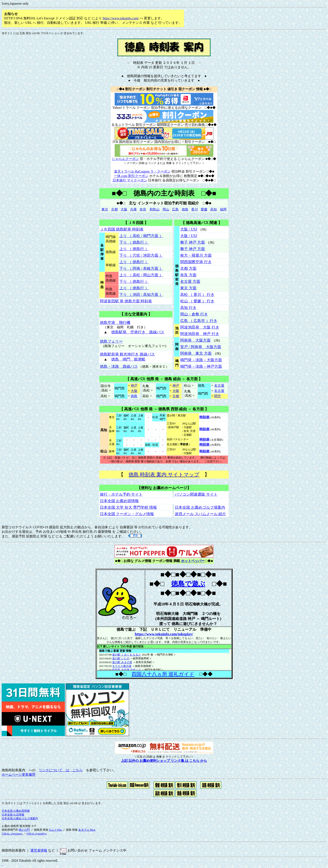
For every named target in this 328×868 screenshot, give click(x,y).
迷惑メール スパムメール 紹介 (200, 514)
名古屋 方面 (190, 282)
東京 (105, 209)
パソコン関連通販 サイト (196, 494)
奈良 (143, 209)
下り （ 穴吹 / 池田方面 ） (141, 255)
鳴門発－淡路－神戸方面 (201, 366)
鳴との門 (24, 830)
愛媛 (204, 209)
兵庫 (133, 209)
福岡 (223, 209)
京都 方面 (188, 268)
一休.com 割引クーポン (131, 176)
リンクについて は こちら (61, 770)
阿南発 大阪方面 (195, 340)
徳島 (185, 209)
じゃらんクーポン (125, 159)
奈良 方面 (188, 275)
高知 (214, 209)
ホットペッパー (193, 561)
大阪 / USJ (189, 229)
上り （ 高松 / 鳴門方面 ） (141, 236)
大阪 (124, 209)
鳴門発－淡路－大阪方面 (201, 360)
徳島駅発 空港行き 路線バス (138, 332)
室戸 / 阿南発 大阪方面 (201, 347)
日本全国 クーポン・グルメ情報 (127, 514)
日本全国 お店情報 (13, 815)
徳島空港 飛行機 (115, 323)
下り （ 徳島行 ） (134, 242)
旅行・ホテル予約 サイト (121, 494)
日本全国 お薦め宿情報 (119, 501)
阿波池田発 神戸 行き (200, 334)
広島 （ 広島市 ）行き (199, 321)
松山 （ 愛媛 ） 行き (197, 301)
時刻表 (204, 417)
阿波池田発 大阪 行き (200, 327)
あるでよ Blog (87, 830)
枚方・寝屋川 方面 (196, 255)
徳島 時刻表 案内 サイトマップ (164, 475)
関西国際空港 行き (196, 262)
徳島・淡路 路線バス (119, 366)
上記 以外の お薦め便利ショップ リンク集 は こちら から (164, 761)
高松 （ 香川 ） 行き (197, 295)
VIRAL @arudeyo (36, 834)
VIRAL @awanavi (12, 834)
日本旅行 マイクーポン (130, 180)
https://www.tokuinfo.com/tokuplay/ (164, 634)
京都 (114, 209)
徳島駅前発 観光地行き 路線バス (127, 354)
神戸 (134, 386)
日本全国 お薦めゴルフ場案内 (200, 507)
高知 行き (188, 308)
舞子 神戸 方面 (193, 242)
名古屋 (219, 386)
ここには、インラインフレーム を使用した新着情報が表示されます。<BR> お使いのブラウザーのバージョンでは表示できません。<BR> (164, 660)
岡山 (166, 209)
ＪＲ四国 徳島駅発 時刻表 (122, 229)
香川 (195, 209)
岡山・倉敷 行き (194, 314)
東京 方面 (188, 288)
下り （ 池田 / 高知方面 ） (141, 295)
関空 (218, 396)
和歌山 (155, 209)
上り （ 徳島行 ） (134, 249)
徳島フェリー (111, 341)
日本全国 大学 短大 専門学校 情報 (128, 507)
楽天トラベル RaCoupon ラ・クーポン (142, 171)
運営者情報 (39, 850)
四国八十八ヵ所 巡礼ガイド (163, 674)
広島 (175, 209)
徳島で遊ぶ (188, 584)
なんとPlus (55, 830)
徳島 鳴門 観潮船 (128, 359)
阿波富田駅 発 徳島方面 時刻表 (126, 301)
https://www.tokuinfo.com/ (121, 18)
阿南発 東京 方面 (196, 353)
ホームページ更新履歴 (19, 775)
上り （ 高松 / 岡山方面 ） (141, 275)
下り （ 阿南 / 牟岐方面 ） (141, 268)
